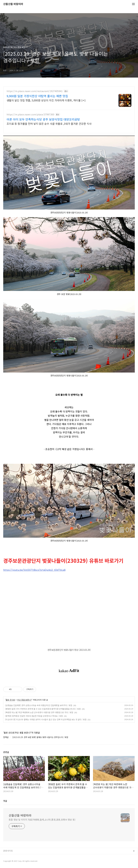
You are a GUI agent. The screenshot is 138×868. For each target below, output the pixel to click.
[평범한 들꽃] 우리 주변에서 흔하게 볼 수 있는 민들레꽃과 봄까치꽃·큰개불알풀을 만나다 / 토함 (43, 709)
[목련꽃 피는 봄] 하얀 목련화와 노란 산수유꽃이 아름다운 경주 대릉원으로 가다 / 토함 (39, 712)
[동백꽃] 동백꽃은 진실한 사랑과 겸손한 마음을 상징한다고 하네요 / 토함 (34, 716)
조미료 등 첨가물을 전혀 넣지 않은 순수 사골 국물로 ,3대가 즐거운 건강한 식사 (49, 124)
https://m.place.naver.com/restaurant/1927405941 (35, 91)
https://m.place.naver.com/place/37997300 (30, 114)
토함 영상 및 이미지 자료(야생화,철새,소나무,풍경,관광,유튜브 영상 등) (42, 820)
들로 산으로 (10, 700)
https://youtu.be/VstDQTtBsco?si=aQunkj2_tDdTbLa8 (34, 570)
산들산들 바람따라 (13, 4)
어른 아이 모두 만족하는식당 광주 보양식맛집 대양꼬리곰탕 (43, 119)
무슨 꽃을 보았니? (24, 700)
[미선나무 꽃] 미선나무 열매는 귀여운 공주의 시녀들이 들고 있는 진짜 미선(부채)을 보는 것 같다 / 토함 (46, 719)
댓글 (5, 801)
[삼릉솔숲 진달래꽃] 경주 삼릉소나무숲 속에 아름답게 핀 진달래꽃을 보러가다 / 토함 (39, 705)
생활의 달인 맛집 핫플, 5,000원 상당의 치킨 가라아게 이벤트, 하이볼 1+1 (46, 100)
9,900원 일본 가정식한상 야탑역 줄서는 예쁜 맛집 (37, 96)
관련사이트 (8, 851)
